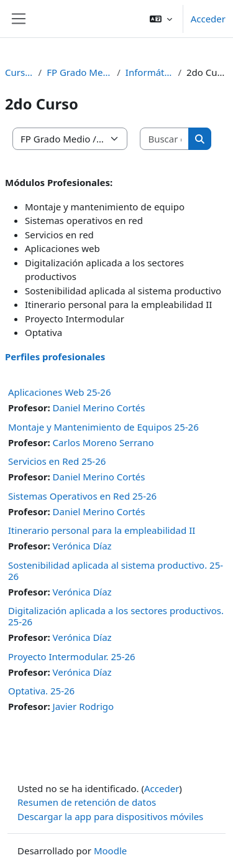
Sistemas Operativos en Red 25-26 (82, 496)
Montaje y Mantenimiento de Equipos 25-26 (103, 427)
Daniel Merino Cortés (99, 408)
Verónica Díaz (82, 546)
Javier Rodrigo (84, 706)
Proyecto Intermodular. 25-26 (72, 656)
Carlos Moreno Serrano (103, 442)
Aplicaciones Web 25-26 (60, 392)
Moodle (110, 851)
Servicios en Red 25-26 (57, 461)
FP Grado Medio (79, 72)
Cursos (19, 72)
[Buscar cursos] (165, 139)
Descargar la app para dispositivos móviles (110, 816)
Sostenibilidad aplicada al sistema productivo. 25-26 (116, 571)
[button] (161, 19)
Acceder (208, 19)
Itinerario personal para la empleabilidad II (102, 530)
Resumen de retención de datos (87, 802)
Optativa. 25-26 (41, 691)
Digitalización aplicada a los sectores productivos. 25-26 (116, 616)
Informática (149, 72)
